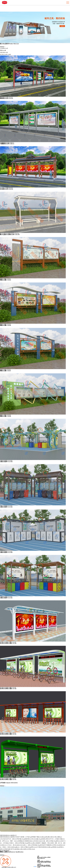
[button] (34, 867)
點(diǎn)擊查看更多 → (5, 851)
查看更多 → (3, 47)
